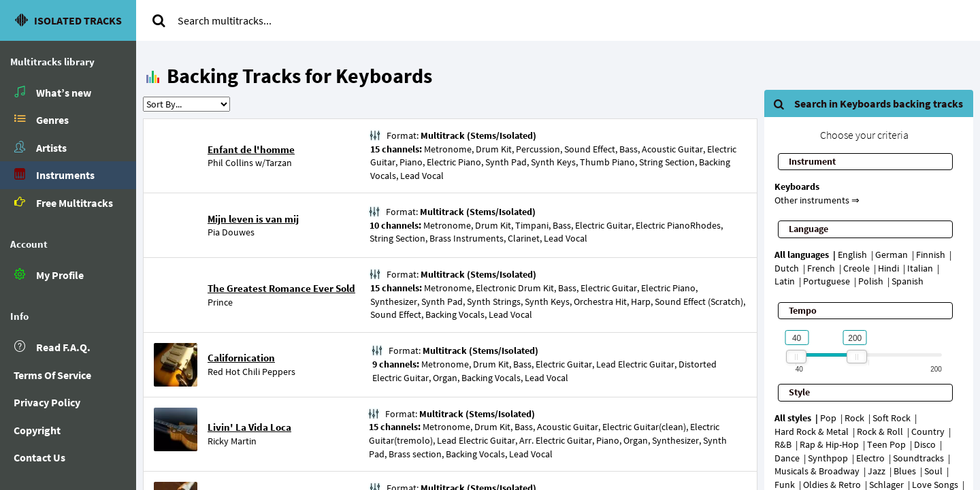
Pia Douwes (231, 232)
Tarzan (279, 163)
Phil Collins (230, 163)
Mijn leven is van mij (253, 219)
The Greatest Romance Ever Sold (281, 288)
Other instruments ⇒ (817, 200)
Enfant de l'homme (251, 149)
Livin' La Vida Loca (249, 427)
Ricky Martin (232, 441)
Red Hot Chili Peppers (251, 372)
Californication (241, 358)
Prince (220, 302)
